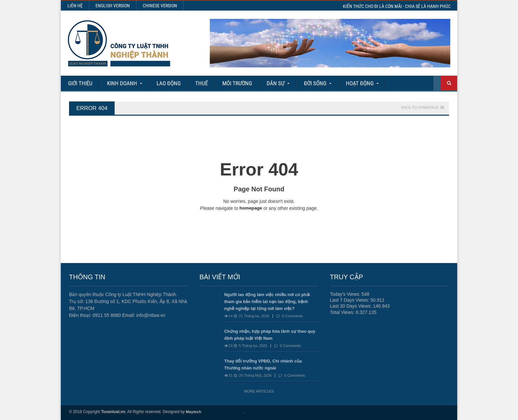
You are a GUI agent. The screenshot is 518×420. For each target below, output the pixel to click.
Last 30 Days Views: (351, 306)
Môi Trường (237, 83)
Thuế (202, 83)
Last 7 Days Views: (350, 300)
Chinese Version (160, 6)
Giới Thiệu (80, 83)
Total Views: (343, 312)
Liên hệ (75, 6)
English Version (113, 6)
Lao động (169, 83)
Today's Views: (346, 294)
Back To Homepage (420, 108)
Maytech (194, 412)
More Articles (259, 391)
